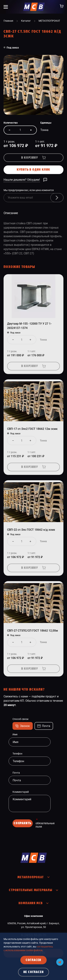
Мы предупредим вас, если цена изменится (29, 190)
